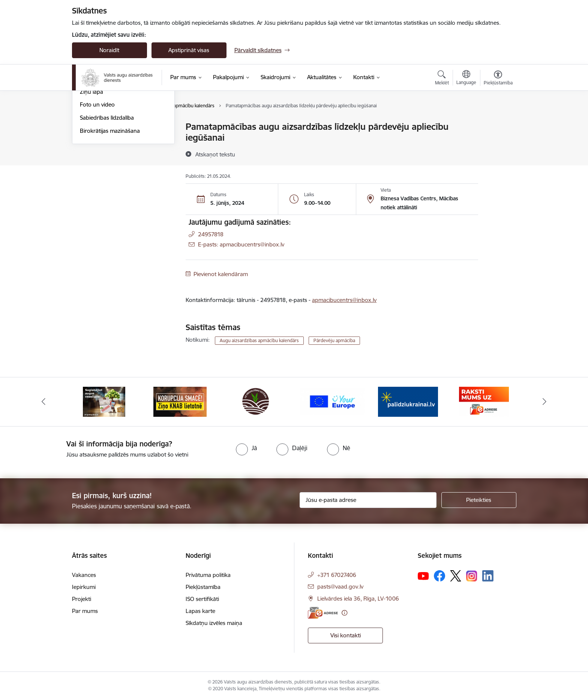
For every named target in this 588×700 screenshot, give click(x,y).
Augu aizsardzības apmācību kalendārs (116, 156)
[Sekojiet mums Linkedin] (488, 576)
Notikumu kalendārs (105, 140)
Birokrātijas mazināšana (110, 211)
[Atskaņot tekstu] (215, 154)
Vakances (84, 575)
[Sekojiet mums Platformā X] (456, 576)
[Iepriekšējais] (43, 402)
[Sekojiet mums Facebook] (439, 576)
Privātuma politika (208, 575)
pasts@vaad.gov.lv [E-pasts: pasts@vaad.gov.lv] (340, 587)
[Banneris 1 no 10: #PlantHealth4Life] (104, 401)
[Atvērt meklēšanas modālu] (442, 79)
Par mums (85, 611)
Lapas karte (200, 611)
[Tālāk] (545, 402)
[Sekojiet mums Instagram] (472, 576)
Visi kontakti (346, 635)
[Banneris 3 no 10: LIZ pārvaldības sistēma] (256, 401)
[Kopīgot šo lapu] (498, 142)
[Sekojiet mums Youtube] (423, 575)
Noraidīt (109, 50)
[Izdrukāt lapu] (498, 124)
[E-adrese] (323, 613)
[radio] (246, 448)
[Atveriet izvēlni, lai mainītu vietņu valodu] (466, 78)
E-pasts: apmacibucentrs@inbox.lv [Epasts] (241, 244)
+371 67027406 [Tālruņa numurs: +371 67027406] (337, 575)
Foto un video (97, 186)
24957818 (211, 234)
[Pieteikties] (479, 500)
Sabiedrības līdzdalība (107, 198)
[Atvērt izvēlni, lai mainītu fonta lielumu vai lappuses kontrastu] (498, 79)
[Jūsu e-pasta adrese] (368, 500)
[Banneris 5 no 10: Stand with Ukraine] (408, 401)
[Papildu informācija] (344, 613)
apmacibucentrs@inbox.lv (344, 300)
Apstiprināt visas (189, 50)
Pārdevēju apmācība (334, 340)
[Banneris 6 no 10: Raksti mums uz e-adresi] (484, 401)
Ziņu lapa (91, 172)
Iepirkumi (84, 587)
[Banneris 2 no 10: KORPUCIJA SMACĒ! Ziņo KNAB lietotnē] (180, 401)
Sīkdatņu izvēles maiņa (214, 623)
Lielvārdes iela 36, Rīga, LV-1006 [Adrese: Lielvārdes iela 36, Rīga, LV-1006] (358, 599)
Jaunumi (91, 127)
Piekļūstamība (203, 587)
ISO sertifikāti (202, 599)
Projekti (82, 599)
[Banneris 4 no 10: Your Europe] (332, 401)
